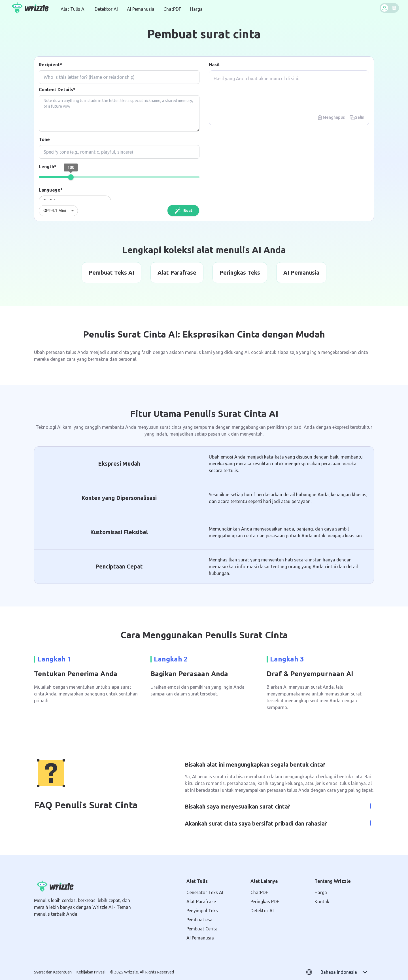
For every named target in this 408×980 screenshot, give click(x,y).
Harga (196, 9)
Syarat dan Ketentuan (53, 972)
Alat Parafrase (201, 901)
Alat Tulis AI (73, 9)
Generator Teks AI (205, 892)
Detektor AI (106, 9)
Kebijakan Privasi (91, 972)
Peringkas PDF (265, 901)
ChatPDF (172, 9)
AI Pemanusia (141, 9)
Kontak (322, 901)
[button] (344, 972)
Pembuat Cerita (202, 929)
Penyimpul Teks (202, 911)
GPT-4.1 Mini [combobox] (55, 211)
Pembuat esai (200, 920)
